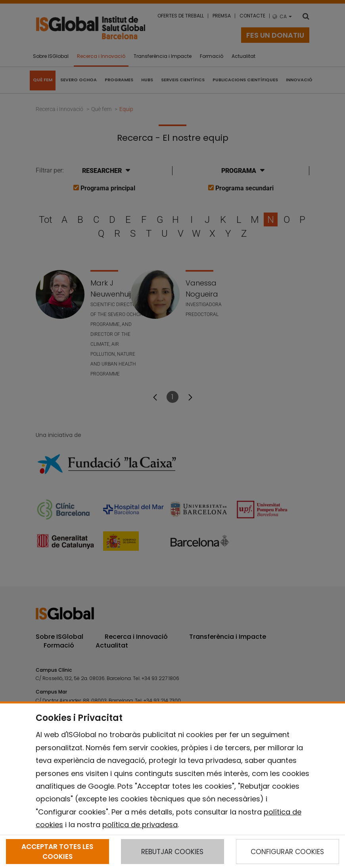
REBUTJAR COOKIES (172, 852)
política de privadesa (140, 825)
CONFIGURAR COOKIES (287, 852)
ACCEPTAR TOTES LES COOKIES (57, 851)
